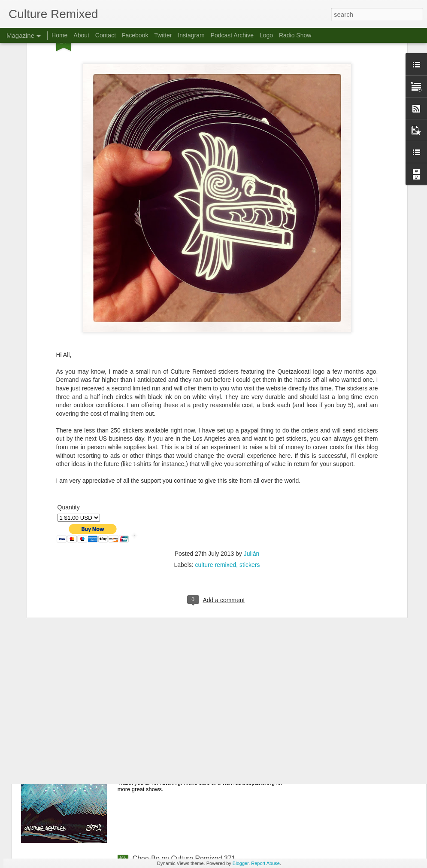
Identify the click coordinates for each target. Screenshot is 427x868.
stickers (250, 475)
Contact (106, 35)
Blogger (241, 863)
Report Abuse (265, 863)
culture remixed (216, 475)
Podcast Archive (232, 35)
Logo (266, 35)
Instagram (191, 35)
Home (59, 35)
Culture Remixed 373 (165, 663)
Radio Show (295, 35)
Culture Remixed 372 (165, 761)
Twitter (163, 35)
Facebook (135, 35)
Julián (252, 464)
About (81, 35)
